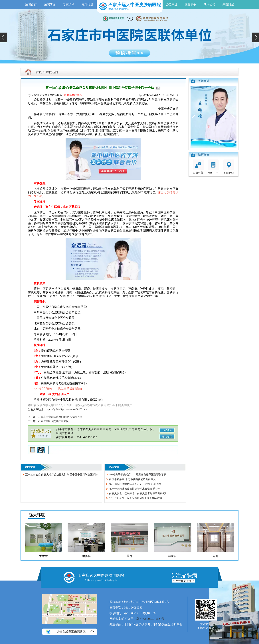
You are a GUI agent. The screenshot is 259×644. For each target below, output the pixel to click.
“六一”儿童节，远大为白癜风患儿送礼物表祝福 (136, 498)
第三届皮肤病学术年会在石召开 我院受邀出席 (135, 484)
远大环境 (37, 515)
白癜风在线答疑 (73, 95)
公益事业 (172, 4)
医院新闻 (52, 72)
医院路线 (229, 167)
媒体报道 (88, 4)
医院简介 (50, 4)
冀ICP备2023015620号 (150, 619)
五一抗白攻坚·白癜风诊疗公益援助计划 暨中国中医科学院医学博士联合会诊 (68, 475)
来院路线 (228, 4)
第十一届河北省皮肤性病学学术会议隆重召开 (135, 489)
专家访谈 (69, 4)
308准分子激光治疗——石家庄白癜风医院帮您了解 (138, 475)
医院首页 (31, 4)
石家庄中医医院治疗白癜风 (53, 421)
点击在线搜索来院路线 (70, 632)
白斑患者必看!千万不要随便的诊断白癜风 (132, 479)
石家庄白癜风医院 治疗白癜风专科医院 (60, 417)
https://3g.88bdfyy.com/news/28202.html (67, 409)
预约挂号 (209, 4)
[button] (3, 37)
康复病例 (191, 4)
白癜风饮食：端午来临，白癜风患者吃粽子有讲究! (138, 494)
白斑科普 (198, 167)
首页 (39, 72)
